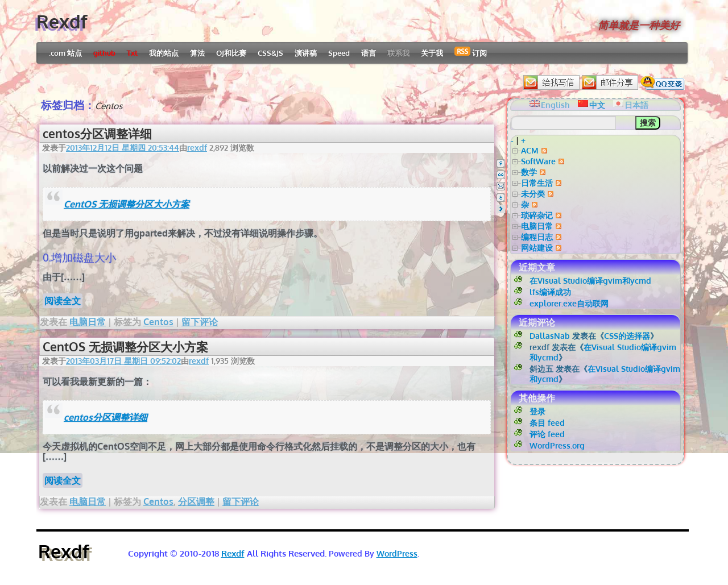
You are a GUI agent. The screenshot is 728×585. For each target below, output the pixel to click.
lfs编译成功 (550, 292)
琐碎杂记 (537, 215)
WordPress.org (557, 445)
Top (501, 163)
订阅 (471, 52)
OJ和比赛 (231, 53)
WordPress (397, 553)
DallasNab (550, 336)
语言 (369, 53)
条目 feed (547, 423)
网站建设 (537, 248)
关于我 (432, 53)
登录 (537, 411)
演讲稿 (306, 53)
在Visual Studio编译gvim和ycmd (590, 281)
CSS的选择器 (627, 336)
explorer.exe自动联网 (569, 303)
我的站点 (164, 53)
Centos (158, 322)
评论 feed (547, 434)
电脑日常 (88, 322)
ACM (530, 150)
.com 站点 (65, 53)
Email (501, 186)
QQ (501, 175)
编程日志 (537, 237)
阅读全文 (63, 301)
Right (501, 209)
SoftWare (538, 161)
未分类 (533, 194)
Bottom (501, 198)
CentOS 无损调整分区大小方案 (127, 204)
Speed (339, 53)
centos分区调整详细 (97, 133)
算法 (197, 53)
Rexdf (62, 21)
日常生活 (537, 183)
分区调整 (196, 501)
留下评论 (200, 322)
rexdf (197, 148)
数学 (529, 172)
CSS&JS (270, 53)
